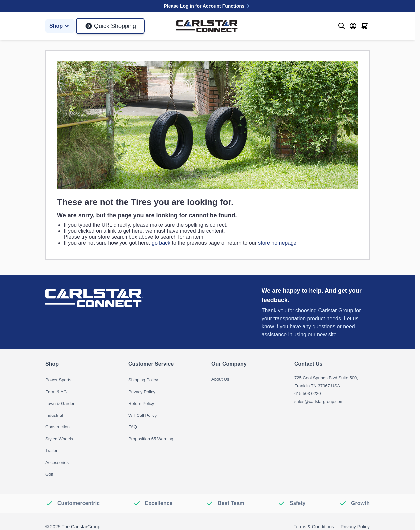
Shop (60, 26)
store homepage (277, 243)
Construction (58, 427)
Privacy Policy (142, 392)
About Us (220, 379)
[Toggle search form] (342, 26)
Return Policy (141, 403)
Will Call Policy (143, 415)
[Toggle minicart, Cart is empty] (364, 26)
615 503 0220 (308, 393)
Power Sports (58, 380)
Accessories (57, 462)
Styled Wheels (59, 439)
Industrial (54, 415)
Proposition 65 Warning (151, 439)
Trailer (51, 451)
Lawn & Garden (60, 403)
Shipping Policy (143, 380)
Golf (49, 474)
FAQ (133, 427)
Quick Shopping (110, 26)
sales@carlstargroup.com (319, 401)
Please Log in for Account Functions (208, 6)
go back (161, 243)
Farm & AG (56, 392)
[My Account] (353, 26)
